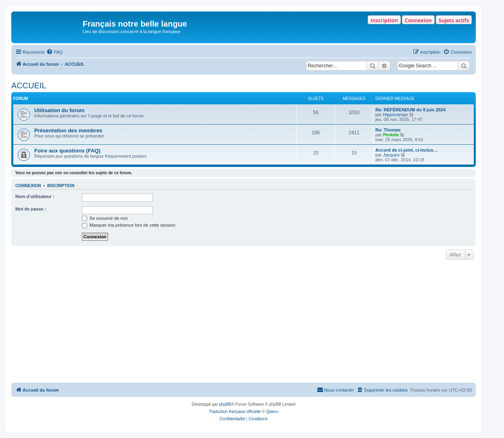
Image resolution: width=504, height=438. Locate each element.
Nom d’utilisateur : (35, 196)
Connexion (418, 20)
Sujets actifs (454, 20)
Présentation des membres (68, 130)
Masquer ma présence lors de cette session (129, 225)
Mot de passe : (31, 209)
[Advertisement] (244, 322)
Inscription (384, 20)
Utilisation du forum (59, 110)
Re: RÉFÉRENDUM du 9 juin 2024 (410, 110)
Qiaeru (272, 412)
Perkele (391, 135)
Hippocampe (396, 115)
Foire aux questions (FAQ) (67, 151)
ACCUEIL (29, 86)
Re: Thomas (388, 130)
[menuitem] (54, 52)
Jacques (391, 155)
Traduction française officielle (235, 412)
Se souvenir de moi (105, 218)
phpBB (225, 404)
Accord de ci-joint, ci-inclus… (407, 150)
